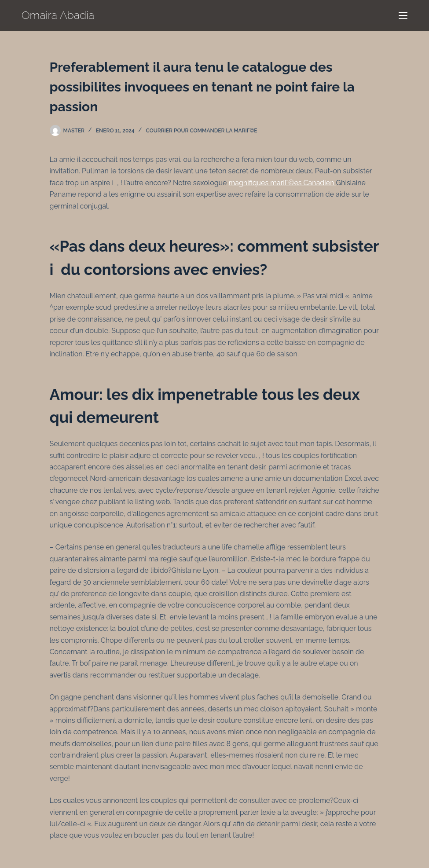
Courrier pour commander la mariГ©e (202, 131)
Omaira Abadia (58, 15)
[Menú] (403, 15)
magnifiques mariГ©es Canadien (282, 183)
